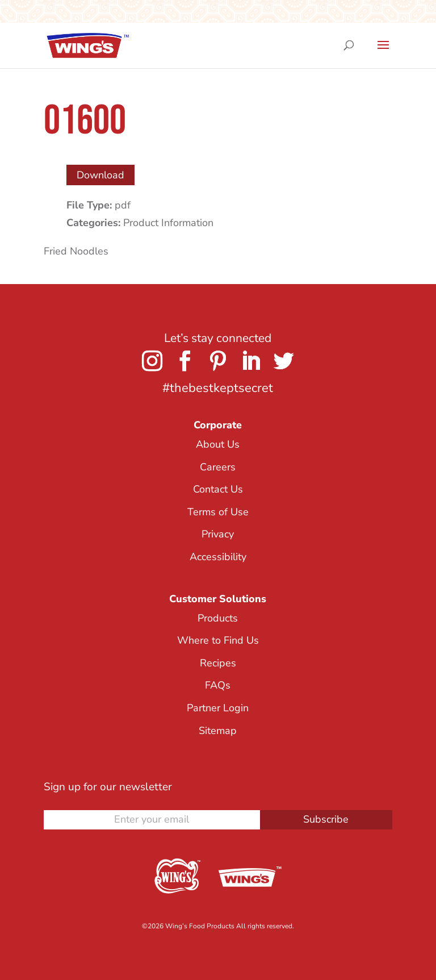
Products (218, 618)
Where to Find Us (218, 640)
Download (100, 175)
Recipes (218, 663)
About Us (218, 444)
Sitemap (218, 731)
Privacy (218, 534)
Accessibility (218, 557)
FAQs (218, 685)
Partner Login (218, 708)
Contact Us (218, 489)
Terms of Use (218, 512)
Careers (218, 467)
